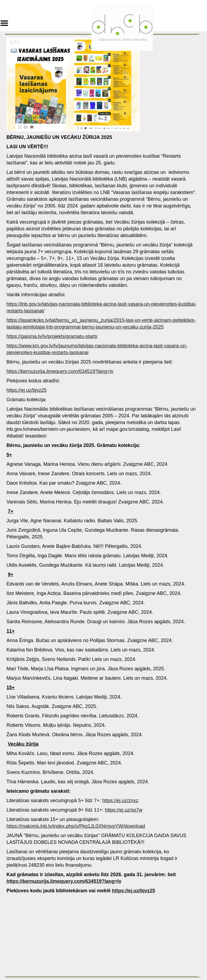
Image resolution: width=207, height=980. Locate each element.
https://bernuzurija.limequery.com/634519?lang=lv (60, 371)
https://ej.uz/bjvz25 (27, 390)
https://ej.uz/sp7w (124, 810)
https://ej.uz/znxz (120, 801)
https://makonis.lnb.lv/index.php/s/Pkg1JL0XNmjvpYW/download (76, 826)
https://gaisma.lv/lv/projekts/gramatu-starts (52, 336)
